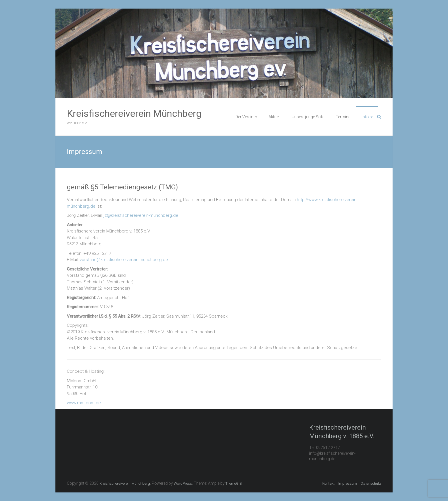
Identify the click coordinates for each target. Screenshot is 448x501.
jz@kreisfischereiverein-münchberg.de (141, 215)
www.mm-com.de (84, 403)
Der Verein (244, 117)
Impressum (348, 483)
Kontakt (328, 483)
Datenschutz (371, 483)
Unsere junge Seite (308, 117)
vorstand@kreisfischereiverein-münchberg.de (124, 260)
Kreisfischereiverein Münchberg (134, 113)
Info (365, 117)
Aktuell (274, 117)
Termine (343, 117)
